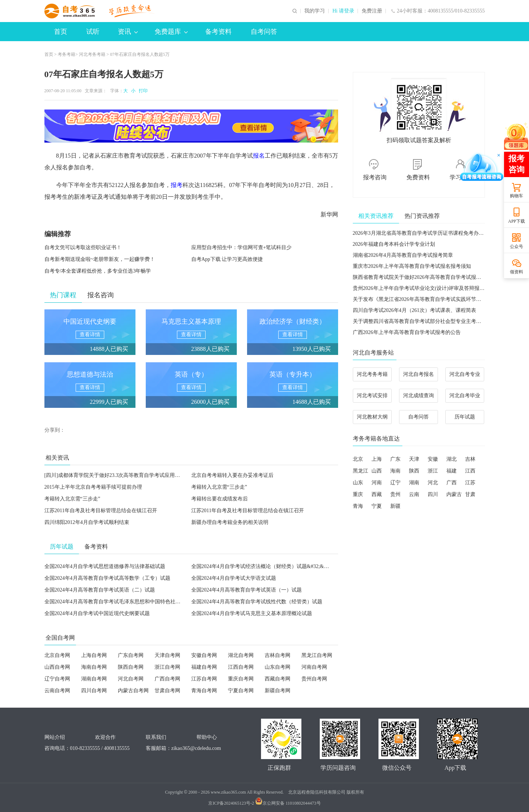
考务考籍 (66, 54)
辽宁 (395, 483)
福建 (452, 471)
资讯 (128, 32)
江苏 (470, 483)
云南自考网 (57, 691)
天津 (414, 459)
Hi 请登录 (343, 11)
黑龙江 (360, 471)
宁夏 (377, 506)
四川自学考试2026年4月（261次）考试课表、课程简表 (414, 310)
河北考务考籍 (92, 54)
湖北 (452, 459)
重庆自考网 (241, 679)
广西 (452, 483)
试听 (93, 32)
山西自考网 (57, 667)
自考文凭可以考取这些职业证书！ (83, 247)
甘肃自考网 (167, 691)
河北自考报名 (419, 374)
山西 (377, 471)
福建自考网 (204, 667)
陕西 (414, 471)
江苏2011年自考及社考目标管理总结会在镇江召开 (101, 511)
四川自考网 (94, 691)
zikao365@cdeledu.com (196, 748)
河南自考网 (314, 667)
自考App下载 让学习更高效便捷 (227, 259)
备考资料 (218, 32)
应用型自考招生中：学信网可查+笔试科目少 (242, 247)
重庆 (358, 494)
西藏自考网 (278, 679)
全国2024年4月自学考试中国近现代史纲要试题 (97, 613)
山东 (358, 483)
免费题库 (171, 32)
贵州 (395, 494)
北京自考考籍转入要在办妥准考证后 (232, 475)
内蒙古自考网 (133, 691)
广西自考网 (167, 679)
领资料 (517, 272)
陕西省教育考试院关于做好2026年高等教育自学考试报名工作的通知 (430, 277)
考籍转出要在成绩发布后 (220, 499)
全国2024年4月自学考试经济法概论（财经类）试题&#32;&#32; (262, 566)
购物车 (517, 196)
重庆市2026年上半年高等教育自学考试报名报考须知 (412, 266)
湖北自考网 (241, 655)
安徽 (433, 459)
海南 (395, 471)
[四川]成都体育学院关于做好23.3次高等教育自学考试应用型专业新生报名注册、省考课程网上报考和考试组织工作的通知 (182, 475)
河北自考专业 (465, 374)
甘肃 (470, 494)
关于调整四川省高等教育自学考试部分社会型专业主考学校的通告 (427, 321)
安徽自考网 (204, 655)
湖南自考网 (94, 679)
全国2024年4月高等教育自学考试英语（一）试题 (247, 590)
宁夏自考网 (241, 691)
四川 (433, 494)
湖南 (414, 483)
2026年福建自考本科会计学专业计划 (394, 244)
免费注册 (372, 11)
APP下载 (517, 221)
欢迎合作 (105, 737)
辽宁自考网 (57, 679)
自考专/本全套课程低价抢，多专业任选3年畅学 (98, 271)
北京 (358, 459)
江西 (470, 471)
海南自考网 (94, 667)
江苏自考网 (204, 679)
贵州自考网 (314, 679)
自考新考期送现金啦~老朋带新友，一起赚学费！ (100, 259)
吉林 (470, 459)
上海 (377, 459)
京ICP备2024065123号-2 (231, 803)
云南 (414, 494)
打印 (142, 91)
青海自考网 (204, 691)
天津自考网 (167, 655)
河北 (433, 483)
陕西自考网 (131, 667)
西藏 (377, 494)
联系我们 (156, 737)
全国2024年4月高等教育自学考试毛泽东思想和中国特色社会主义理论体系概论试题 (138, 602)
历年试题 (465, 417)
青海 (358, 506)
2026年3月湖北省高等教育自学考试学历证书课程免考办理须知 (423, 233)
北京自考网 (57, 655)
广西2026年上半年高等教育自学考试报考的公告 (407, 332)
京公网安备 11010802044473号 (288, 803)
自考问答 (264, 32)
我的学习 (315, 11)
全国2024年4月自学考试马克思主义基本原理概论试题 (252, 613)
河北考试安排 (372, 396)
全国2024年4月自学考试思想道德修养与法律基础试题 (105, 566)
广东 (395, 459)
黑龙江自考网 (317, 655)
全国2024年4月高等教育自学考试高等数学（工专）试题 (107, 578)
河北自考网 (131, 679)
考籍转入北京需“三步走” (219, 487)
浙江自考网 (167, 667)
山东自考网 (278, 667)
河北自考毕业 (465, 396)
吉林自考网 (278, 655)
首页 (61, 32)
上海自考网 (94, 655)
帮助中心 (207, 737)
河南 (377, 483)
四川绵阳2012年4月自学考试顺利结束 (87, 522)
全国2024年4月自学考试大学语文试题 (234, 578)
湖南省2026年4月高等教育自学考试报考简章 (403, 255)
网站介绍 (55, 737)
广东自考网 (131, 655)
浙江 (433, 471)
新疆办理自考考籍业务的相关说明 (230, 522)
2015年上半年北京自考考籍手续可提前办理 (93, 487)
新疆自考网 (278, 691)
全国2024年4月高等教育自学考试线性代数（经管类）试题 (257, 602)
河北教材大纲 (372, 417)
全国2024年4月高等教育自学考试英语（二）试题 (100, 590)
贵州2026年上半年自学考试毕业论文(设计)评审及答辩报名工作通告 (429, 288)
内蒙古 (454, 494)
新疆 (395, 506)
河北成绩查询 (419, 396)
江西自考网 (241, 667)
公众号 (517, 247)
